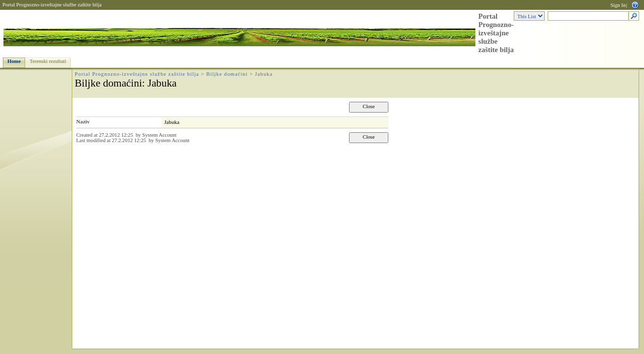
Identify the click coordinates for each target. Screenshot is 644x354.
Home (14, 61)
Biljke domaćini (227, 74)
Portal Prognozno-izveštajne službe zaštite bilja (52, 5)
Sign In (618, 5)
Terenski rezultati (48, 61)
